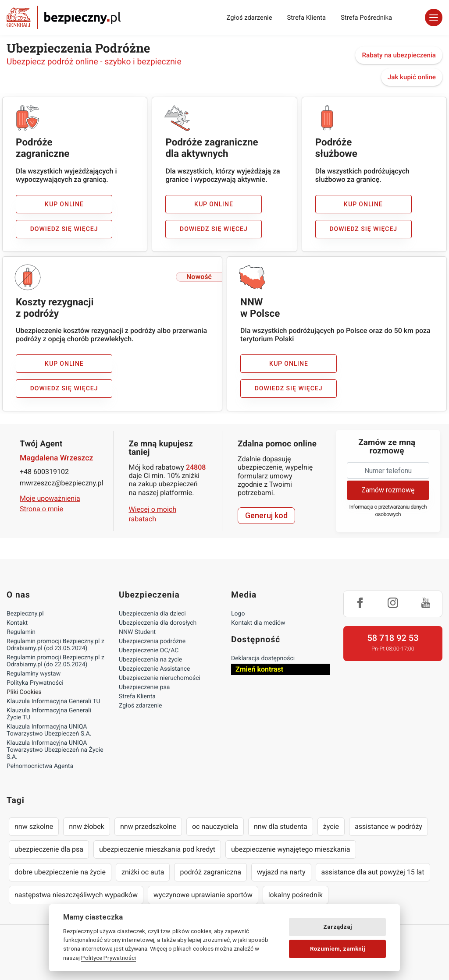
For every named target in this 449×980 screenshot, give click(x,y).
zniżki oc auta (143, 872)
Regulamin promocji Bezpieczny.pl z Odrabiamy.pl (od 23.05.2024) (55, 645)
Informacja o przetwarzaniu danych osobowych (388, 511)
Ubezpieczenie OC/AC (149, 651)
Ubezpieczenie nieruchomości (160, 678)
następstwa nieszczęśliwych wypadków (76, 895)
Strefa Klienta (307, 18)
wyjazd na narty (281, 872)
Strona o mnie (41, 509)
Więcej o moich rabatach (153, 514)
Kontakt (17, 623)
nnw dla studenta (281, 826)
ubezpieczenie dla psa (49, 849)
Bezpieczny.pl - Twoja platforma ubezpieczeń (64, 17)
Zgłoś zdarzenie (249, 18)
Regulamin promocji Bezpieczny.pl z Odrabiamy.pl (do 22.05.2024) (55, 661)
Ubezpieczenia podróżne (152, 641)
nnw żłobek (87, 826)
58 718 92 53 (393, 638)
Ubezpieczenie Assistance (155, 669)
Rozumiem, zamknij (338, 949)
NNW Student (137, 632)
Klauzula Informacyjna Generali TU (53, 701)
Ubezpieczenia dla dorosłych (158, 623)
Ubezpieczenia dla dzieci (152, 614)
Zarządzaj (338, 927)
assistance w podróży (388, 826)
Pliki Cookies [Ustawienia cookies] (24, 692)
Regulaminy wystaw (34, 674)
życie (331, 826)
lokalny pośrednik (296, 895)
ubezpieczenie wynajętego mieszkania (291, 849)
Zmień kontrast (259, 669)
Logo (238, 614)
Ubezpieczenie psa (144, 687)
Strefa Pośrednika (366, 18)
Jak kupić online (412, 77)
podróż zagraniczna (210, 872)
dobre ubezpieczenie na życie (60, 872)
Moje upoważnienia (50, 498)
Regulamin (21, 632)
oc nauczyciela (215, 826)
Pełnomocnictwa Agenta (40, 766)
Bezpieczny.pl (25, 614)
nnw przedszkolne (148, 826)
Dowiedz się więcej (64, 229)
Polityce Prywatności (109, 958)
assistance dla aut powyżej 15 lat (373, 872)
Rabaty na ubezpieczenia (399, 55)
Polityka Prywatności (35, 683)
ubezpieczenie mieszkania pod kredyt (157, 849)
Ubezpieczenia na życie (150, 660)
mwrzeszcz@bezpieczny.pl (61, 483)
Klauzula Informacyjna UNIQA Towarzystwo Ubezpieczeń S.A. (49, 730)
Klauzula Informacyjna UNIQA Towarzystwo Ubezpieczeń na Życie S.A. (55, 750)
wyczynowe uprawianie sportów (203, 895)
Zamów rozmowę (388, 490)
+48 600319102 (44, 472)
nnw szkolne (34, 826)
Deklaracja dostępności (263, 658)
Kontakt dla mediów (258, 623)
